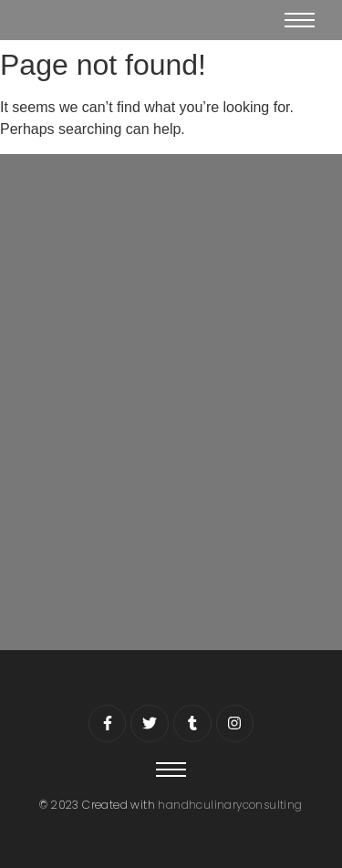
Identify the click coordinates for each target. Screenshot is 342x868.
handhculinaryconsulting (230, 805)
